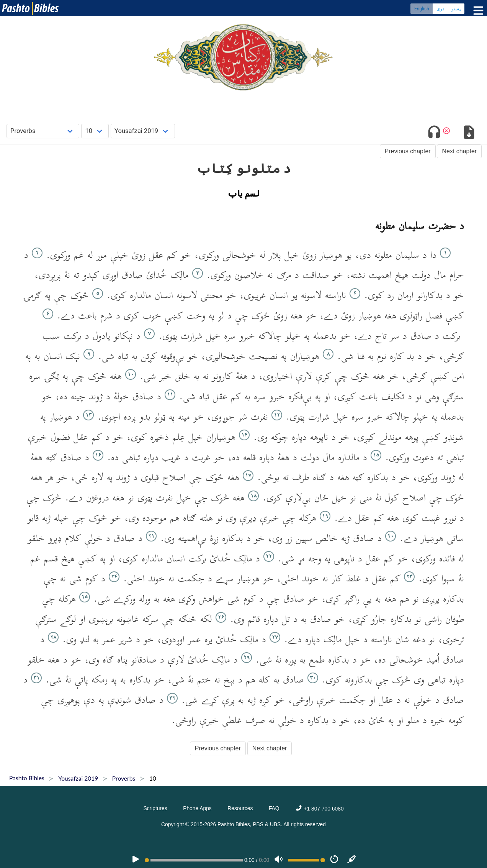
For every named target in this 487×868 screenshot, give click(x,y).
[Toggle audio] (434, 134)
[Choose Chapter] (95, 131)
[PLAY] (136, 860)
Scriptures (155, 808)
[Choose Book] (43, 131)
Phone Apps (197, 808)
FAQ (274, 808)
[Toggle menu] (477, 11)
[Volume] (279, 860)
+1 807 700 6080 (319, 809)
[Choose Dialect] (143, 131)
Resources (240, 808)
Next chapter (459, 151)
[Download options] (469, 134)
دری (440, 10)
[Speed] (334, 860)
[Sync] (352, 860)
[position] (194, 860)
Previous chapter (408, 151)
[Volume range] (307, 860)
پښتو (456, 10)
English (422, 10)
